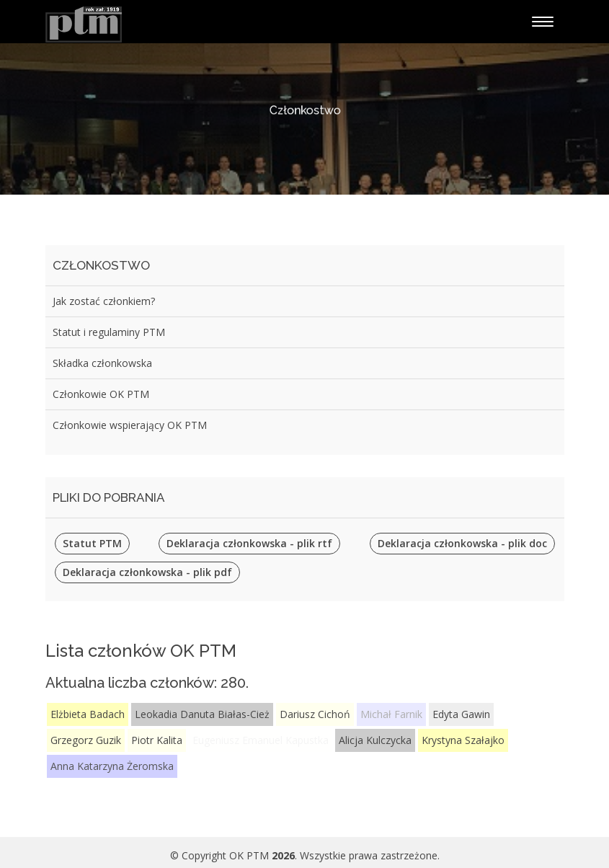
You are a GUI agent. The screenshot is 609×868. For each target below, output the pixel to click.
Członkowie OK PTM (101, 394)
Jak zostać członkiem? (104, 301)
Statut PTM (92, 543)
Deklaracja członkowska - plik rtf (249, 543)
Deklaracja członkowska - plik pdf (147, 572)
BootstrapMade (403, 849)
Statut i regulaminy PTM (109, 332)
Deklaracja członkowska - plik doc (462, 543)
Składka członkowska (102, 363)
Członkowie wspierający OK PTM (130, 425)
